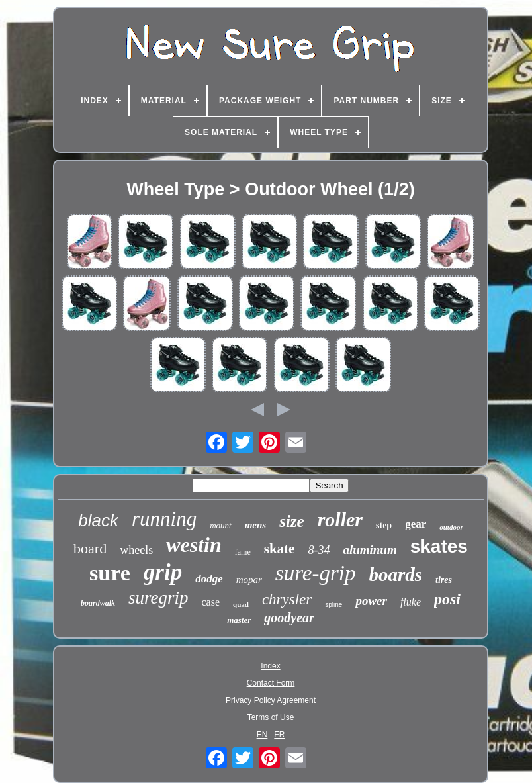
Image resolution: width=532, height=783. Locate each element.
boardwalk (98, 603)
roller (340, 519)
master (239, 620)
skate (280, 549)
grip (163, 572)
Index (270, 666)
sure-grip (316, 573)
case (211, 602)
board (90, 548)
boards (395, 575)
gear (416, 524)
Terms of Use (271, 717)
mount (221, 525)
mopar (249, 580)
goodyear (289, 618)
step (384, 525)
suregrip (158, 598)
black (98, 520)
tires (444, 580)
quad (241, 604)
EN (262, 735)
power (371, 601)
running (164, 519)
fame (243, 552)
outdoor (451, 527)
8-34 (319, 550)
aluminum (370, 550)
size (292, 521)
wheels (136, 550)
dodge (209, 579)
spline (333, 605)
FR (279, 735)
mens (256, 525)
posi (447, 599)
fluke (411, 602)
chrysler (287, 599)
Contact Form (271, 683)
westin (194, 545)
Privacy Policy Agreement (271, 700)
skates (439, 546)
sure (110, 573)
